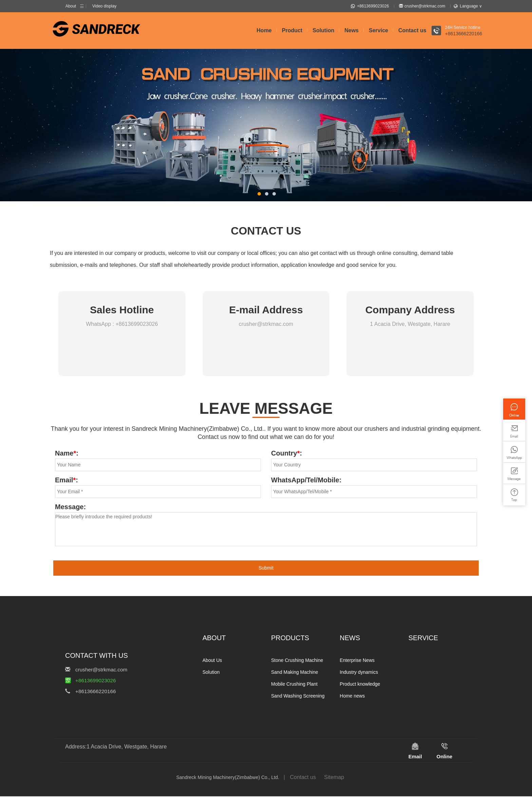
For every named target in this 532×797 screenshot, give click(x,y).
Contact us (412, 31)
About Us (212, 661)
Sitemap (334, 778)
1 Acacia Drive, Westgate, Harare (410, 325)
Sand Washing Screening (298, 697)
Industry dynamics (359, 673)
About (71, 6)
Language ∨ (468, 6)
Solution (323, 31)
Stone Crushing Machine (297, 661)
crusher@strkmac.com (422, 6)
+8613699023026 (370, 6)
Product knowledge (360, 685)
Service (378, 31)
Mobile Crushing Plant (294, 685)
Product (292, 31)
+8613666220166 (464, 34)
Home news (352, 697)
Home (264, 31)
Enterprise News (357, 661)
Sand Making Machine (295, 673)
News (351, 31)
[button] (259, 194)
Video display (104, 6)
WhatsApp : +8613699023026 (122, 325)
